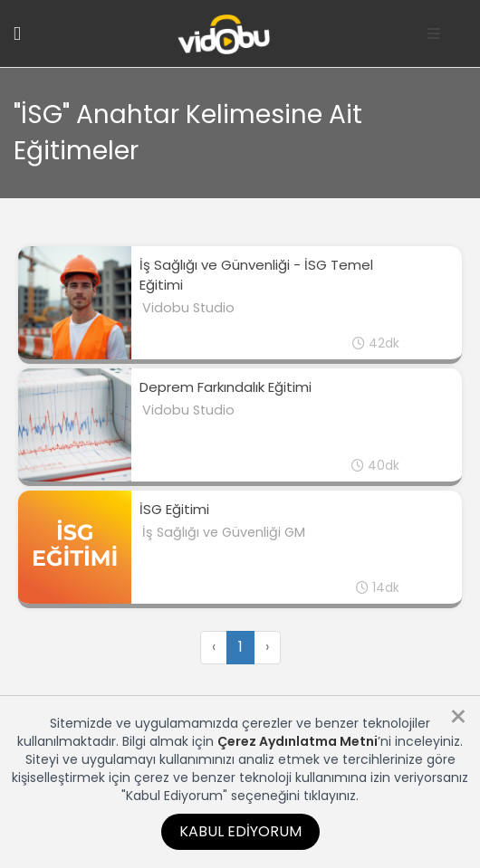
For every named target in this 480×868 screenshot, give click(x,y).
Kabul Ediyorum (240, 831)
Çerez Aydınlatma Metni (298, 741)
